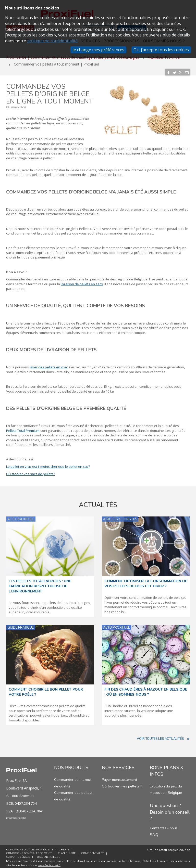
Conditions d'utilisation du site (30, 848)
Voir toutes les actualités (163, 737)
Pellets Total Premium (23, 428)
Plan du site (68, 851)
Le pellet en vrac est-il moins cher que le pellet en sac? (48, 464)
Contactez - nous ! (165, 826)
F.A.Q (154, 832)
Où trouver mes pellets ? (122, 784)
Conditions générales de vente (29, 851)
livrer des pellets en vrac (49, 365)
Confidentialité (95, 851)
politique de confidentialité (52, 41)
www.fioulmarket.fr (49, 863)
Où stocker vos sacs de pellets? (30, 472)
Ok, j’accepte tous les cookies (161, 50)
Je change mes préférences (98, 50)
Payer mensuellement (119, 778)
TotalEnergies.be (49, 855)
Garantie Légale (18, 855)
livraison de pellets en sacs (82, 282)
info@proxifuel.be (23, 817)
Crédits (65, 848)
